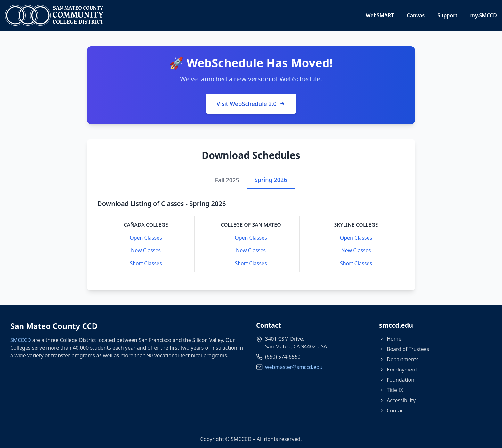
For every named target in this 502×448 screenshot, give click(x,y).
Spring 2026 (271, 180)
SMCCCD (21, 340)
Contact (392, 411)
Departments (399, 359)
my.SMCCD (484, 15)
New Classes (146, 250)
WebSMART (380, 15)
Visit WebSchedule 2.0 (251, 104)
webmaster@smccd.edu (294, 367)
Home (390, 339)
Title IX (391, 390)
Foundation (397, 380)
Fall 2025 (227, 180)
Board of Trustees (404, 349)
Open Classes (146, 238)
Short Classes (146, 263)
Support (447, 15)
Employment (398, 370)
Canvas (416, 15)
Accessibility (397, 400)
